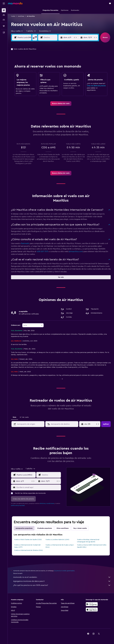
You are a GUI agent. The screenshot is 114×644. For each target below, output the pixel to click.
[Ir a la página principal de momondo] (15, 3)
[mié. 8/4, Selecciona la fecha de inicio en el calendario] (90, 424)
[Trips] (4, 26)
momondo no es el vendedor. (62, 577)
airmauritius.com (76, 251)
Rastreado (25, 243)
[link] (61, 104)
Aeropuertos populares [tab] (24, 528)
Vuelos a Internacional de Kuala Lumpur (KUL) (60, 546)
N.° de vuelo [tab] (24, 417)
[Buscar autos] (4, 20)
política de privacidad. (18, 505)
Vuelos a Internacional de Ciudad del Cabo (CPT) (27, 546)
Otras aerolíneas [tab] (63, 528)
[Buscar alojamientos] (4, 15)
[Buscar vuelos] (4, 10)
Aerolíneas (21, 16)
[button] (4, 3)
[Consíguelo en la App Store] (92, 610)
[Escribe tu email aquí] (38, 487)
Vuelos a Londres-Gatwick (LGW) (57, 540)
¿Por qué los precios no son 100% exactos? (62, 585)
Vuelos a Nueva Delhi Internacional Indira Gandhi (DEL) (92, 546)
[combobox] (17, 31)
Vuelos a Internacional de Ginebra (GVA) (28, 550)
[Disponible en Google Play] (92, 604)
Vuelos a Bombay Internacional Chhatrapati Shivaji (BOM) (88, 541)
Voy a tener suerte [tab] (80, 528)
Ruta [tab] (15, 417)
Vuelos (13, 16)
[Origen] (26, 37)
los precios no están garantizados (64, 571)
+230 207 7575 (42, 251)
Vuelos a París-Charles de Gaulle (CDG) (28, 540)
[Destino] (52, 37)
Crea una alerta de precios (96, 86)
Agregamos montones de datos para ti (62, 581)
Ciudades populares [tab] (45, 528)
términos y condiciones (47, 503)
